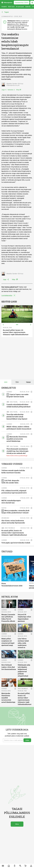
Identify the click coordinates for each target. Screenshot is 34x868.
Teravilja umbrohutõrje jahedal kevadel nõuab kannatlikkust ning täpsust (17, 417)
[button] (13, 740)
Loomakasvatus (7, 295)
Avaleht (4, 7)
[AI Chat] (26, 866)
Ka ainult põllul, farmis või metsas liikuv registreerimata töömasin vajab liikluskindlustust (16, 332)
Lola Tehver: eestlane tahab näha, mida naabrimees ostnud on (23, 643)
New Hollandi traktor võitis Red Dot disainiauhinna (9, 667)
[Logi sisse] (31, 866)
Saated (4, 508)
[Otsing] (20, 866)
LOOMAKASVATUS (7, 16)
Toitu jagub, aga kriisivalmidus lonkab (16, 543)
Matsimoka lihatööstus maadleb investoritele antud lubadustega (17, 439)
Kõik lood (11, 7)
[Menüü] (3, 866)
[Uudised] (9, 866)
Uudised (9, 392)
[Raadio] (15, 866)
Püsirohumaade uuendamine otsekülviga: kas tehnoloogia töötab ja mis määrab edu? (17, 451)
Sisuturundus (15, 402)
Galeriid (28, 7)
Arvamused (20, 7)
